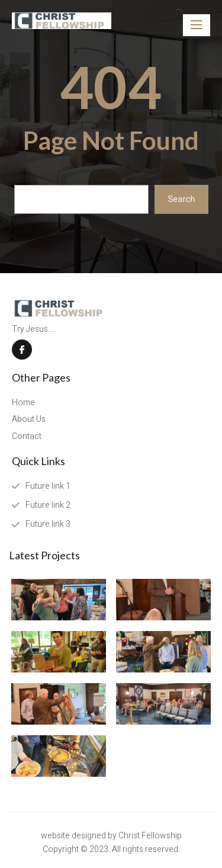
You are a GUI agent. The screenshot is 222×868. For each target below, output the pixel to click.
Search (181, 199)
